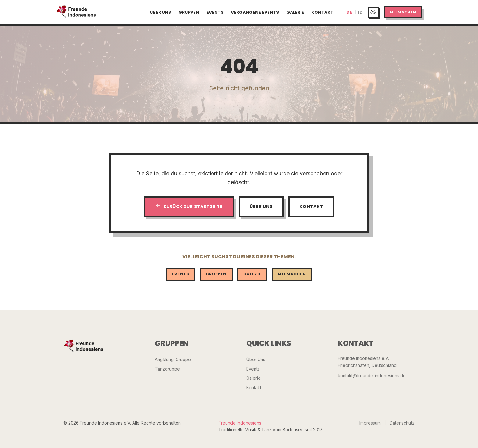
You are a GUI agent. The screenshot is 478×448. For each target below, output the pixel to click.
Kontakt (322, 12)
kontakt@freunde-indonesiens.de (372, 376)
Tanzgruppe (167, 369)
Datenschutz (402, 423)
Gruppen (189, 12)
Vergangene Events (255, 12)
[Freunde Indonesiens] (84, 346)
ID (360, 12)
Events (215, 12)
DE (349, 12)
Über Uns (160, 12)
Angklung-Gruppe (173, 359)
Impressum (370, 423)
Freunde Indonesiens (240, 423)
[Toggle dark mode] (373, 12)
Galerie (295, 12)
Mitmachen (403, 12)
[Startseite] (77, 12)
